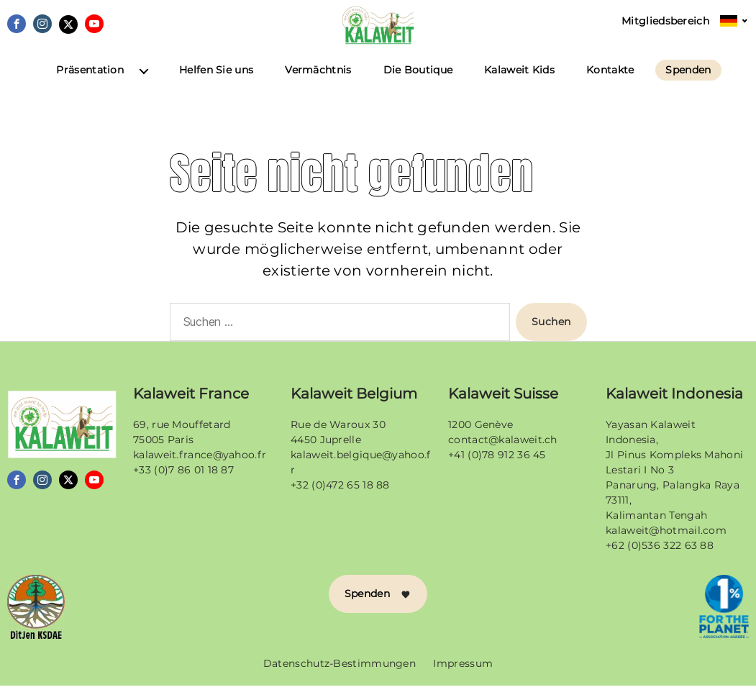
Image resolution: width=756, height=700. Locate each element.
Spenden (688, 85)
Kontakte (610, 85)
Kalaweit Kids (519, 85)
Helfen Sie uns (216, 85)
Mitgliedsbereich (665, 21)
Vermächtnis (318, 85)
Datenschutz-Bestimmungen (340, 678)
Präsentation (90, 85)
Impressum (463, 678)
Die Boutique (418, 85)
